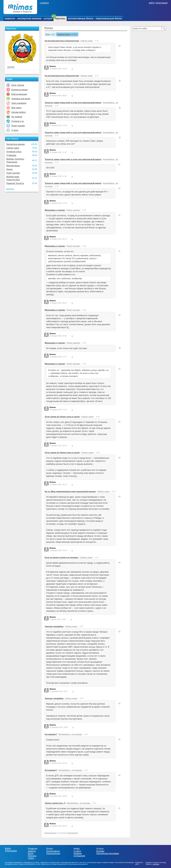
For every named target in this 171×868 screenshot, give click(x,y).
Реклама (100, 851)
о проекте (44, 3)
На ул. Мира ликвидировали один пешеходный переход (70, 491)
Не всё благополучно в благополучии (62, 41)
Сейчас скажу (13, 148)
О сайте (77, 851)
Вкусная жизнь (13, 166)
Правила (78, 853)
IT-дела (15, 130)
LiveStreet (156, 864)
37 (98, 41)
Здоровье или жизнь (21, 99)
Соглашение (79, 856)
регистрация (162, 3)
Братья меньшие (19, 94)
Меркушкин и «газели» (55, 210)
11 (115, 491)
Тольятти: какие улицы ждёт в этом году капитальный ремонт (73, 103)
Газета (31, 858)
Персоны (32, 856)
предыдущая (50, 833)
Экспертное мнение (16, 144)
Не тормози (17, 117)
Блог (48, 35)
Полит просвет (18, 126)
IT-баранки (11, 155)
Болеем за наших (19, 90)
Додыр (9, 169)
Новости (32, 851)
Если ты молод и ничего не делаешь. (62, 557)
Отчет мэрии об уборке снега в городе (62, 417)
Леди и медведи (19, 103)
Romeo (49, 28)
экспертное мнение (29, 18)
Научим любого (19, 112)
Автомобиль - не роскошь (70, 734)
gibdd (11, 67)
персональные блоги (109, 18)
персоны (60, 18)
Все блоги (10, 189)
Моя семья (16, 108)
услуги (48, 18)
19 (57, 106)
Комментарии (64, 35)
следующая (72, 833)
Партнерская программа (108, 853)
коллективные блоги (81, 18)
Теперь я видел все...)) (55, 803)
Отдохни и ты (18, 121)
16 (85, 210)
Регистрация (11, 851)
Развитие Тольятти (15, 183)
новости (10, 18)
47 (82, 626)
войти (152, 3)
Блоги (31, 853)
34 (99, 417)
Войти (8, 848)
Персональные (53, 853)
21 (95, 803)
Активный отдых (14, 152)
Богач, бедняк (18, 85)
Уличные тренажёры (54, 626)
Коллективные (53, 851)
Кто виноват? (51, 734)
